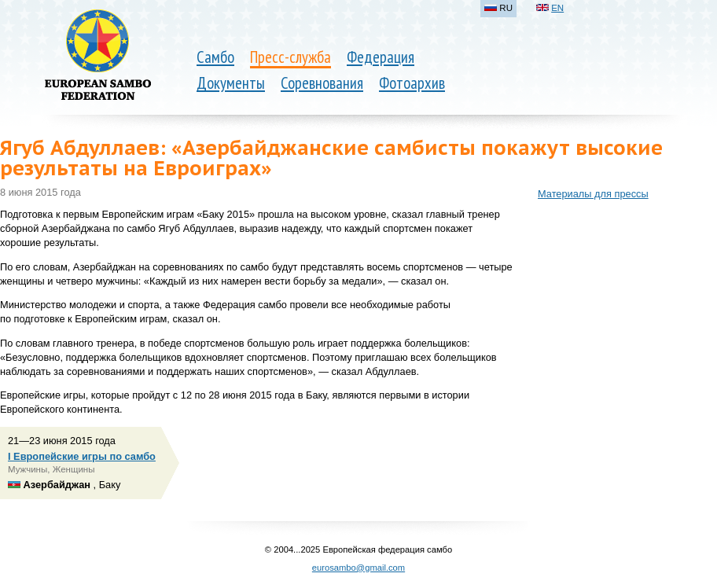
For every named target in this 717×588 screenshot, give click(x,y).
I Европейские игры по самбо (82, 456)
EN (557, 8)
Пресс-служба (290, 57)
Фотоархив (412, 83)
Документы (231, 83)
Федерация (381, 57)
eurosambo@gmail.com (358, 568)
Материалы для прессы (593, 194)
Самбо (215, 57)
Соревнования (322, 83)
